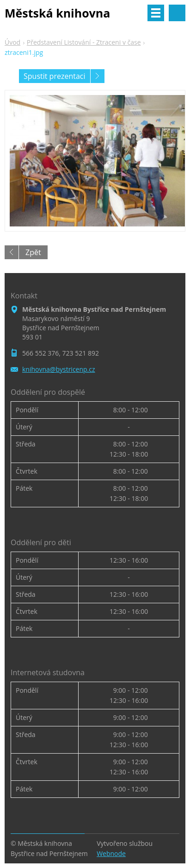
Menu (156, 13)
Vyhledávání (177, 13)
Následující (98, 76)
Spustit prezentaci (55, 76)
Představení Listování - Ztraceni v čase (84, 42)
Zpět (33, 252)
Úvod (12, 42)
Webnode (111, 853)
